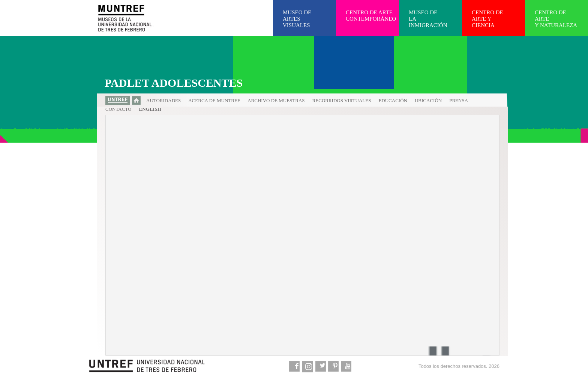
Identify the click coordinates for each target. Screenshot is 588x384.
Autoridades (163, 100)
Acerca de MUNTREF (214, 100)
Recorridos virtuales (342, 100)
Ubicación (428, 100)
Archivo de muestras (276, 100)
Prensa (459, 100)
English (150, 109)
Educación (393, 100)
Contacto (118, 109)
